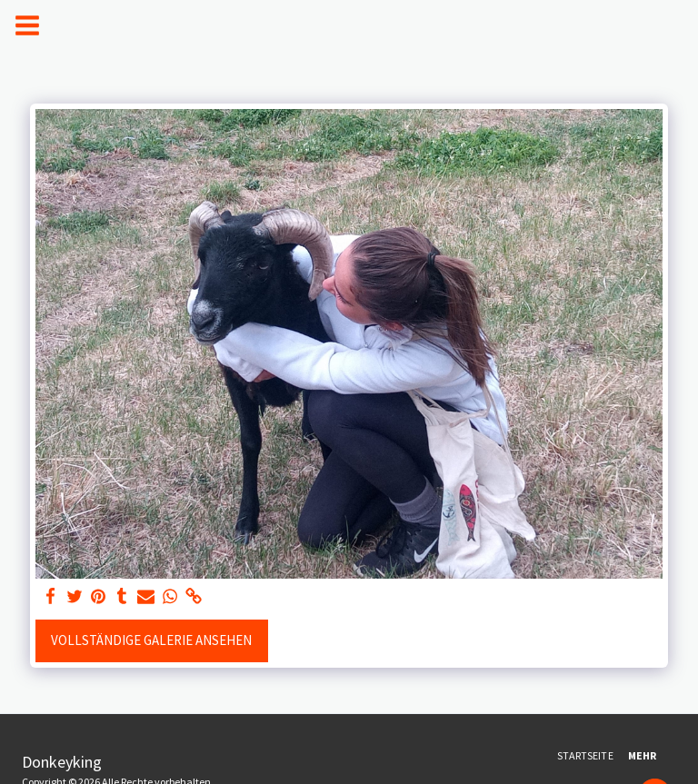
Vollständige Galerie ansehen (151, 640)
